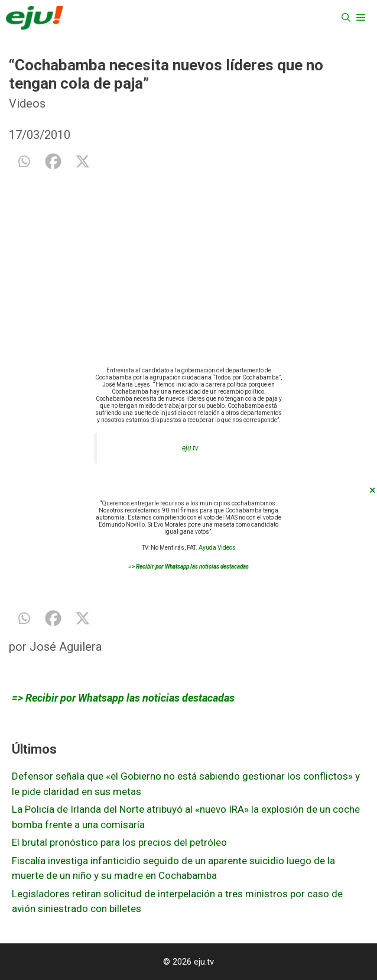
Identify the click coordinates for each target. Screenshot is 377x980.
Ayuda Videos (217, 548)
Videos (27, 103)
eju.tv (190, 448)
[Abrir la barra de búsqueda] (346, 18)
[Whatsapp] (24, 161)
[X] (83, 161)
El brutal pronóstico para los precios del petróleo (119, 842)
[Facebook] (53, 161)
